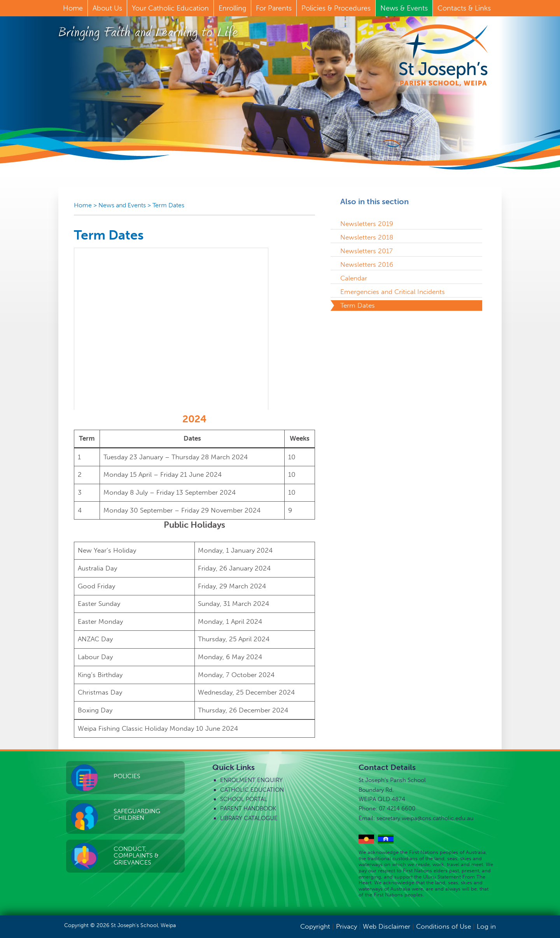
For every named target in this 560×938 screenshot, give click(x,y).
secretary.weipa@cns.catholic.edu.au (425, 818)
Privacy (346, 926)
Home (83, 205)
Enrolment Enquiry (251, 780)
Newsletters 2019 (367, 224)
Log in (486, 926)
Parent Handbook (248, 808)
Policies (127, 776)
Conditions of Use (444, 926)
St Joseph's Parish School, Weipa (443, 55)
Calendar (354, 278)
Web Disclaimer (387, 926)
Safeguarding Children (137, 815)
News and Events (122, 205)
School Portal (244, 799)
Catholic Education (252, 790)
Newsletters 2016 (367, 264)
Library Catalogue (249, 818)
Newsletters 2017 (367, 251)
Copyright (315, 926)
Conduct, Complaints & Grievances (136, 856)
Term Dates (168, 205)
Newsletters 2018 (367, 237)
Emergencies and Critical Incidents (393, 292)
